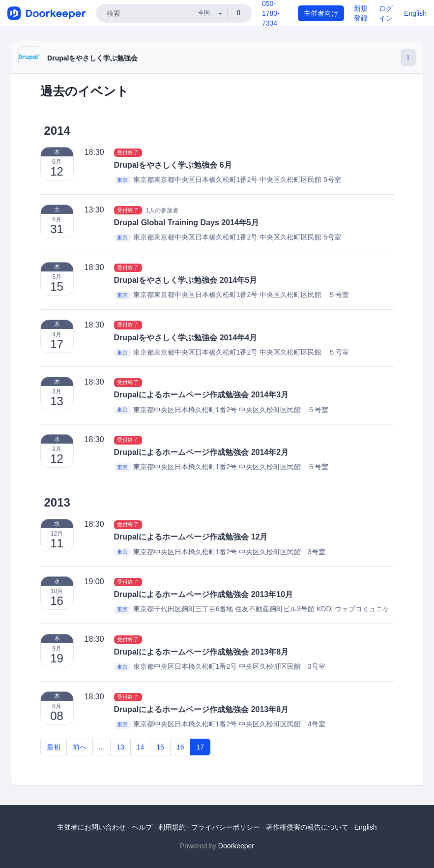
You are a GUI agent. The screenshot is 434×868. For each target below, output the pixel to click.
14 (141, 747)
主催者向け (321, 13)
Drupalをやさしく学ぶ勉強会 (92, 58)
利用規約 (172, 827)
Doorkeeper (236, 846)
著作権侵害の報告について (307, 827)
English (415, 13)
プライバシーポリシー (226, 827)
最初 (54, 747)
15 (160, 747)
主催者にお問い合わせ (91, 827)
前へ (80, 747)
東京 (122, 180)
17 (200, 747)
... (102, 747)
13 (120, 747)
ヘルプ (142, 827)
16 (180, 747)
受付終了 (128, 152)
